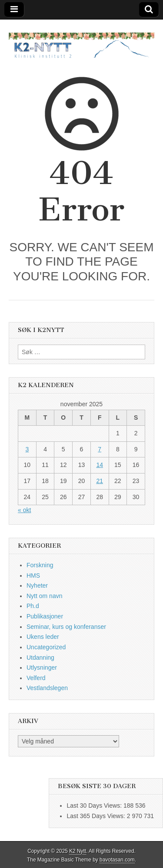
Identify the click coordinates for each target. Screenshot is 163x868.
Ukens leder (43, 637)
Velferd (36, 678)
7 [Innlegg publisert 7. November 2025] (100, 449)
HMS (33, 575)
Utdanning (40, 658)
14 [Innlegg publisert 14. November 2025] (100, 465)
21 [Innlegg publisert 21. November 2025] (100, 481)
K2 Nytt (78, 851)
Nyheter (37, 585)
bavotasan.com (117, 860)
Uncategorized (46, 647)
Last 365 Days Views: (96, 816)
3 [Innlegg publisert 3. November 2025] (27, 449)
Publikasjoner (45, 616)
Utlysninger (42, 667)
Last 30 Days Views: (95, 806)
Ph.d (33, 606)
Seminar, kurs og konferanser (66, 627)
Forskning (40, 565)
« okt (24, 510)
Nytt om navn (44, 596)
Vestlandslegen (47, 688)
